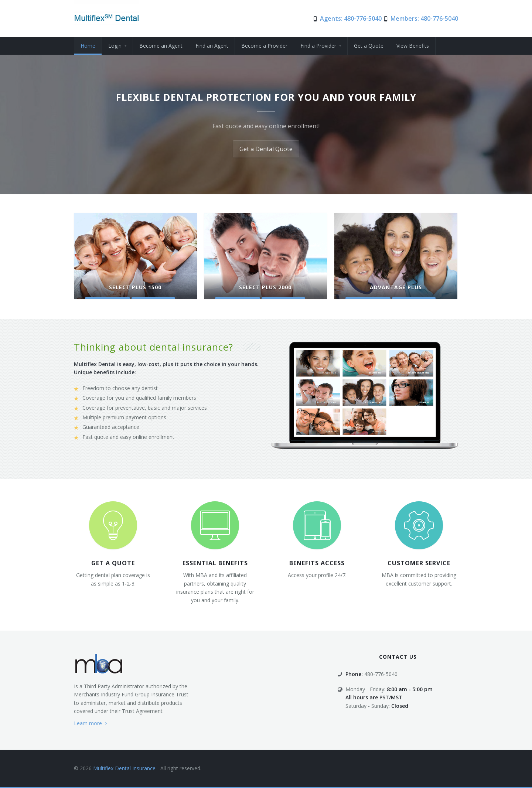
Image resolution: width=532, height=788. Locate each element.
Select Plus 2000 (265, 287)
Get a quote (113, 563)
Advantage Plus (396, 287)
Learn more (91, 723)
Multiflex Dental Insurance (124, 768)
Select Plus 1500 (135, 287)
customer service (419, 563)
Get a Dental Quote (266, 149)
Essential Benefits (215, 563)
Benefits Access (317, 563)
